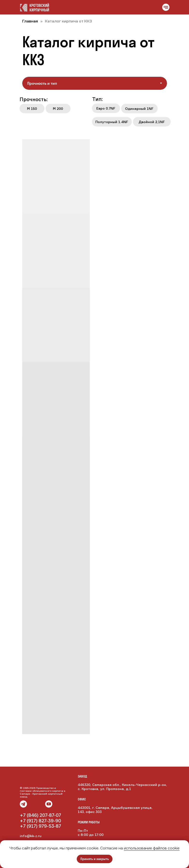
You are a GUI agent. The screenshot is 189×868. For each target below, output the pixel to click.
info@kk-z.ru (31, 836)
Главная (30, 21)
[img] (40, 804)
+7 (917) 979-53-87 (40, 826)
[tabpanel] (94, 113)
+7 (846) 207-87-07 (40, 815)
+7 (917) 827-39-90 (40, 821)
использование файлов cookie (152, 848)
